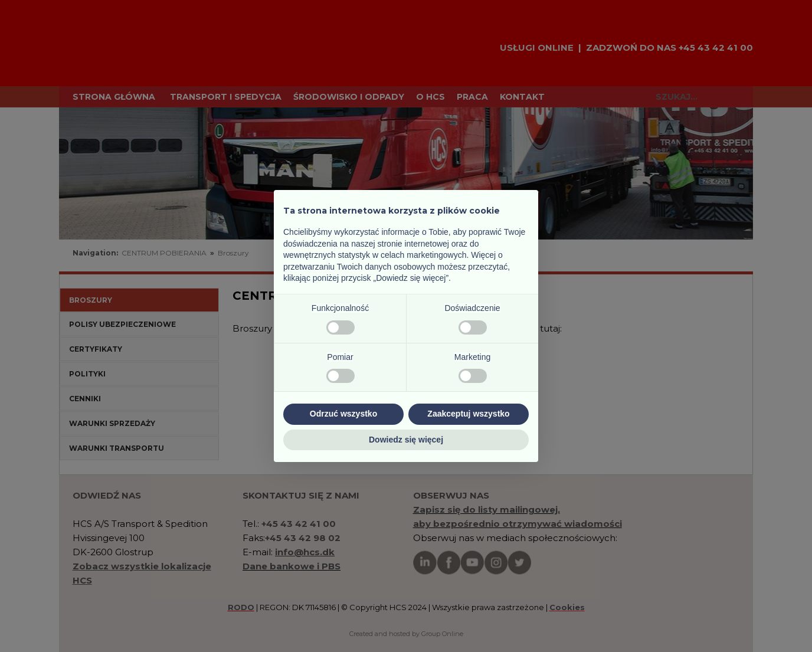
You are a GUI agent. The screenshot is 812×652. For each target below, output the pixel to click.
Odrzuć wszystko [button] (343, 414)
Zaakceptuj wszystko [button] (468, 414)
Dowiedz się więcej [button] (406, 440)
